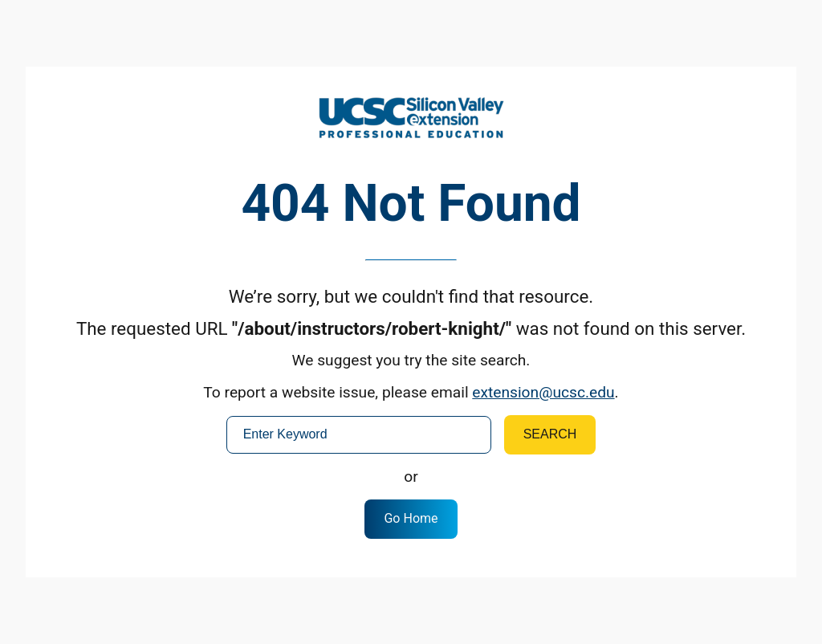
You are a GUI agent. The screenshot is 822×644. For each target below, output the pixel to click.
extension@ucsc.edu (543, 392)
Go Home (411, 518)
